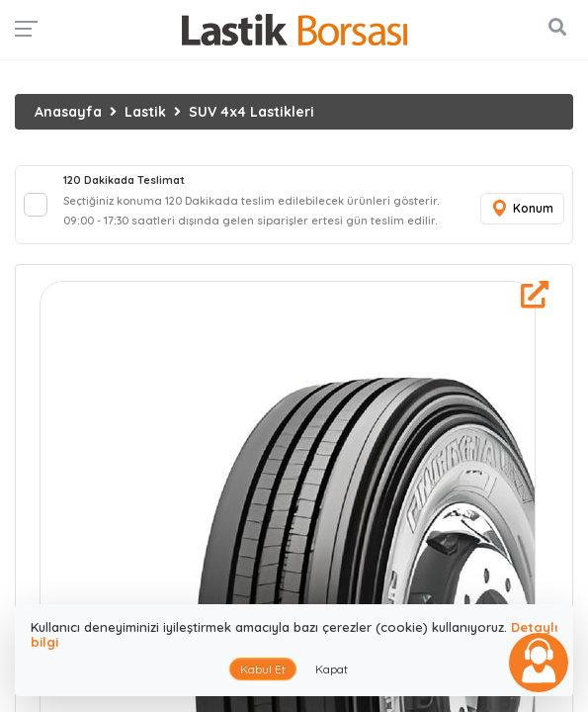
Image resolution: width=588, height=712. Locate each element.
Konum (522, 209)
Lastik (145, 112)
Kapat (332, 669)
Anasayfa (68, 112)
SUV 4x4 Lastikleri (252, 112)
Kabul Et (263, 669)
